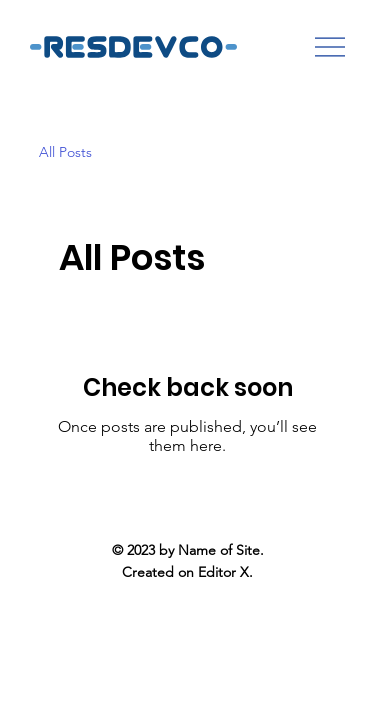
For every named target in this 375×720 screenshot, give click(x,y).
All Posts (65, 152)
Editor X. (225, 572)
